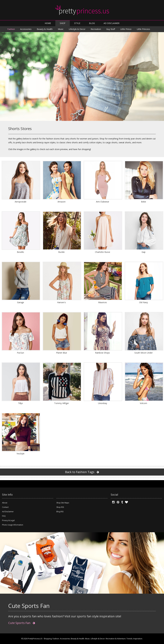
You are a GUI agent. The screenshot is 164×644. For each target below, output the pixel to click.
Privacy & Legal (8, 520)
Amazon (62, 202)
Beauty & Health (45, 29)
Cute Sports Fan (22, 623)
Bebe (144, 202)
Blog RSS (60, 512)
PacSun (20, 353)
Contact (5, 507)
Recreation (96, 29)
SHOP (63, 23)
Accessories (26, 29)
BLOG (92, 23)
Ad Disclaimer (8, 512)
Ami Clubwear (103, 202)
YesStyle (20, 454)
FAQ (4, 516)
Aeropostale (21, 202)
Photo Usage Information (13, 525)
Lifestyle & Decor (77, 29)
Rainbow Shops (102, 353)
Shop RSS (60, 507)
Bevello (20, 252)
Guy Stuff (111, 29)
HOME (48, 23)
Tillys (20, 403)
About (5, 503)
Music (61, 29)
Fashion (11, 29)
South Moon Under (144, 353)
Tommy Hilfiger (62, 403)
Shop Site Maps (63, 503)
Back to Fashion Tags (82, 472)
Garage (21, 302)
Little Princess (143, 29)
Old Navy (143, 302)
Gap (144, 252)
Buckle (61, 252)
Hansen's (61, 302)
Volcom (143, 403)
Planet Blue (62, 353)
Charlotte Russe (103, 252)
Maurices (103, 302)
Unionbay (103, 403)
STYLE (77, 23)
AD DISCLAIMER (112, 23)
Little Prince (126, 29)
